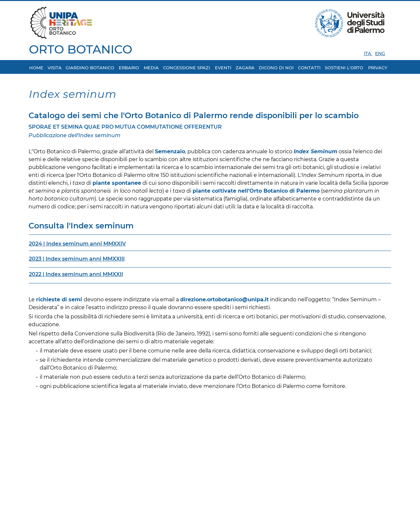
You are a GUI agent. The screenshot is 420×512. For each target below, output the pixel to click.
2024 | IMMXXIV (77, 244)
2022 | (37, 274)
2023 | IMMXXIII (77, 259)
